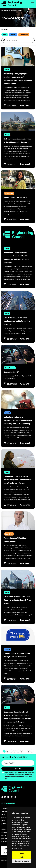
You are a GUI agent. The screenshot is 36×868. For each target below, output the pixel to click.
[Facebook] (12, 797)
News (5, 35)
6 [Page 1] (22, 751)
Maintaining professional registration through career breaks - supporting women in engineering (18, 420)
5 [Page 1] (18, 751)
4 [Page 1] (15, 751)
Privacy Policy (28, 775)
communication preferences (15, 777)
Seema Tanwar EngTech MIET (15, 197)
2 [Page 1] (8, 751)
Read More (25, 106)
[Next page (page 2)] (32, 751)
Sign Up (18, 769)
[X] (2, 797)
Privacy (4, 829)
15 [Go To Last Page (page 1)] (28, 751)
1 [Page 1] (4, 751)
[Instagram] (15, 797)
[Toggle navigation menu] (32, 4)
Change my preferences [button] (22, 861)
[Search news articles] (18, 40)
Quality (4, 835)
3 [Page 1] (11, 751)
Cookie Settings (7, 842)
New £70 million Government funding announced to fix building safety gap (17, 321)
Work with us (6, 811)
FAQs (3, 814)
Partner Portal (6, 824)
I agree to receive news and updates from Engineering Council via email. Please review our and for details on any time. (19, 776)
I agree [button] (22, 853)
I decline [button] (22, 857)
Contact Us (5, 808)
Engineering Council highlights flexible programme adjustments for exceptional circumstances (18, 480)
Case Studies (24, 35)
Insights (13, 35)
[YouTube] (8, 797)
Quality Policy (6, 838)
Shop (3, 821)
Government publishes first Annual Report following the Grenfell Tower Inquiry (18, 600)
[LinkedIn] (5, 797)
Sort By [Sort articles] (5, 29)
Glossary (4, 817)
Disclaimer (5, 832)
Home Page (5, 10)
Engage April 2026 (11, 372)
